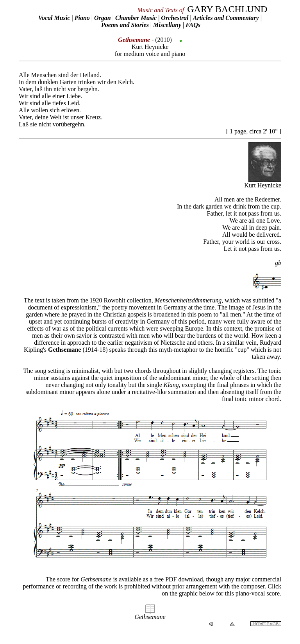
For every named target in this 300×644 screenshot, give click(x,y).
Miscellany (167, 25)
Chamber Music (136, 18)
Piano (82, 18)
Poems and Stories (125, 25)
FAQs (193, 25)
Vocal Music (54, 18)
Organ (103, 18)
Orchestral (175, 18)
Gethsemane (64, 350)
